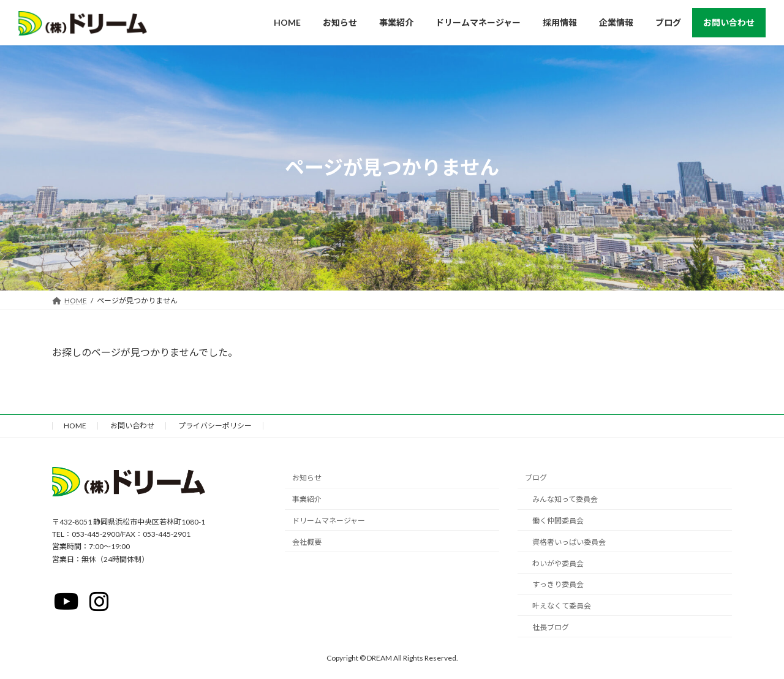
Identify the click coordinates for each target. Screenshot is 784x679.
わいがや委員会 (558, 563)
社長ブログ (551, 627)
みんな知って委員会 (565, 499)
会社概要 (307, 542)
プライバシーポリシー (215, 426)
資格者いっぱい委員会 (569, 542)
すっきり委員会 (558, 584)
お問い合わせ (132, 426)
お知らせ (307, 478)
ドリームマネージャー (329, 521)
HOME (75, 426)
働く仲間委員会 (558, 521)
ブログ (536, 478)
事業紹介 (307, 499)
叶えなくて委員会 (562, 606)
